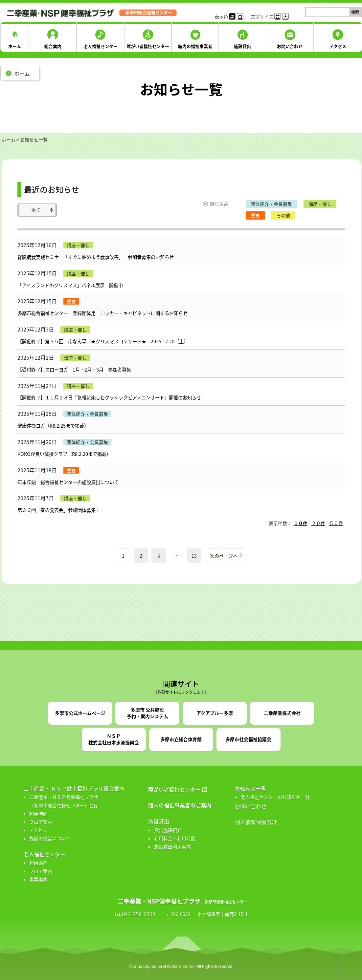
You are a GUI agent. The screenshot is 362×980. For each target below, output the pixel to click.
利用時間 (38, 814)
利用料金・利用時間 (175, 838)
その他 (283, 215)
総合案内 (53, 46)
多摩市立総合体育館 (181, 739)
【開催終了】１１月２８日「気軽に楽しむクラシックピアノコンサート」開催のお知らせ (109, 397)
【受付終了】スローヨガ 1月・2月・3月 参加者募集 (74, 370)
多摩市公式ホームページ (80, 713)
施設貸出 (242, 46)
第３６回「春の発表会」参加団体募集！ (61, 510)
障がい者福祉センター (148, 46)
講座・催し (320, 204)
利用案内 (38, 863)
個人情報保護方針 (256, 822)
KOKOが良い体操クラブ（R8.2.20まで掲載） (64, 454)
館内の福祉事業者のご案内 (180, 805)
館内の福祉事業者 (195, 46)
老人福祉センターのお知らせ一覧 (275, 797)
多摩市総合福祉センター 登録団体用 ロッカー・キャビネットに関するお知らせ (102, 313)
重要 (255, 215)
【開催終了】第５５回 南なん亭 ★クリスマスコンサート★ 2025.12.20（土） (103, 341)
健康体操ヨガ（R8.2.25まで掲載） (53, 426)
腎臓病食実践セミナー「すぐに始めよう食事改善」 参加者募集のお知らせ (96, 257)
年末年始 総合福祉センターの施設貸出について (68, 482)
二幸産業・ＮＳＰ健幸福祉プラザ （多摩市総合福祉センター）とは (64, 801)
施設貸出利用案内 (172, 846)
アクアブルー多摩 (215, 713)
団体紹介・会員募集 (271, 204)
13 (194, 556)
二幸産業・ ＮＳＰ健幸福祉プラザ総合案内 (74, 788)
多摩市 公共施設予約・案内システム (147, 713)
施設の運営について (50, 838)
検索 (355, 12)
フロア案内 (41, 822)
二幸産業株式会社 (282, 713)
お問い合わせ (290, 46)
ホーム (15, 46)
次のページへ (224, 556)
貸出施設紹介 (168, 830)
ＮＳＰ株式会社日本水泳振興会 (114, 739)
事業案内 (38, 879)
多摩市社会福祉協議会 (248, 739)
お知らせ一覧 (251, 788)
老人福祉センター (101, 46)
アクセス (338, 46)
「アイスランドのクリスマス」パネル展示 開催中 (70, 285)
